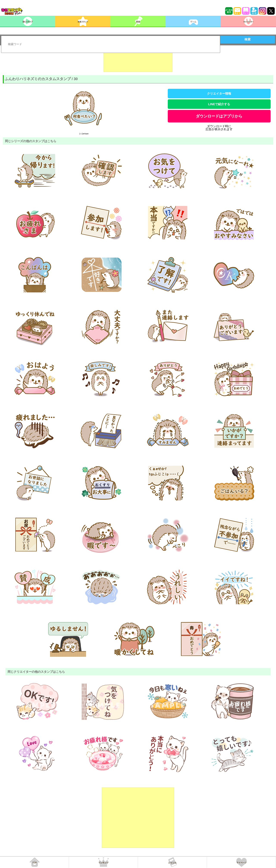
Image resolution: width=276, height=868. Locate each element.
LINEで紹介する (219, 104)
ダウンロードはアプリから (219, 116)
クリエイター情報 (219, 94)
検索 (248, 39)
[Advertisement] (138, 61)
